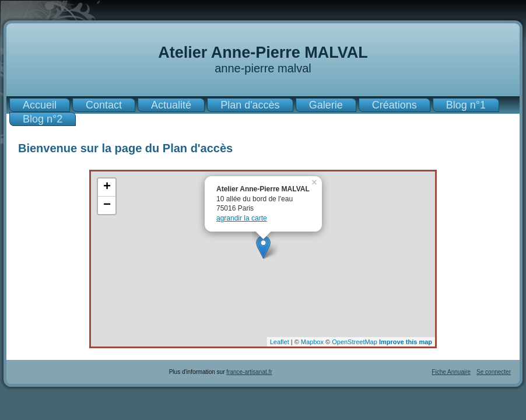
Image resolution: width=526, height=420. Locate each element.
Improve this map (406, 342)
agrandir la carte (242, 218)
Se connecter (494, 372)
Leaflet (280, 342)
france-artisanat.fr (249, 372)
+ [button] (107, 187)
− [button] (107, 205)
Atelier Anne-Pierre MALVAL (263, 52)
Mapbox (312, 342)
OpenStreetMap (355, 342)
